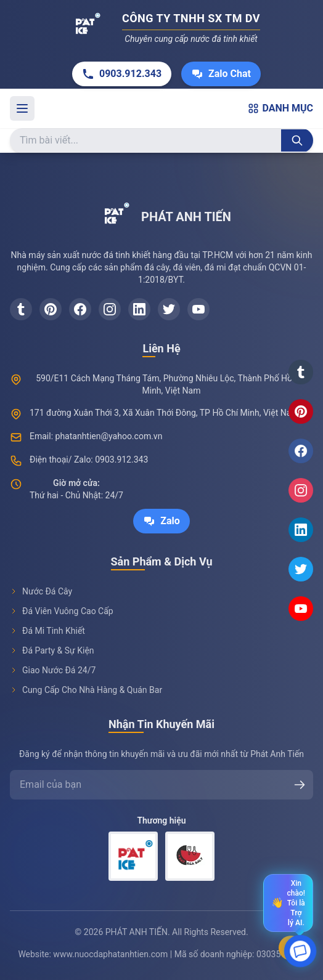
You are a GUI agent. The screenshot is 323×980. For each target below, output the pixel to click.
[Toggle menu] (22, 108)
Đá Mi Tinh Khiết (47, 631)
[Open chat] (300, 952)
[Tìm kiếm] (297, 140)
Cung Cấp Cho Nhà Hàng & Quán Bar (86, 690)
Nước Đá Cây (41, 591)
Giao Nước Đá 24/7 (53, 670)
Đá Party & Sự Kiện (52, 650)
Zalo (162, 521)
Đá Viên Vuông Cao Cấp (62, 611)
